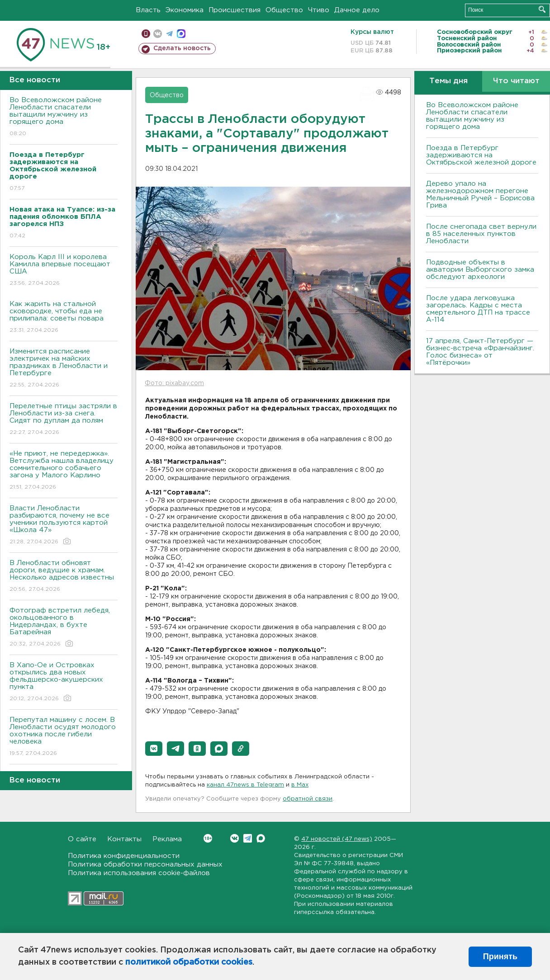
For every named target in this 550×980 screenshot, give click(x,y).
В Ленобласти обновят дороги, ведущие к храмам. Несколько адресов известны (64, 577)
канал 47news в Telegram (245, 785)
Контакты (124, 839)
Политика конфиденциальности (124, 856)
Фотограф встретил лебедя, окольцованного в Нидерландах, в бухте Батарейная (64, 628)
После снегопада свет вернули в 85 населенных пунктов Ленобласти (481, 234)
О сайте (82, 839)
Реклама (167, 839)
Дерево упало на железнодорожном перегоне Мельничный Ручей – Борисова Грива (480, 195)
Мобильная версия (146, 34)
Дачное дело (357, 10)
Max (261, 838)
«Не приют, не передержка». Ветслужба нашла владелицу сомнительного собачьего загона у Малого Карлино (64, 471)
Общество (284, 10)
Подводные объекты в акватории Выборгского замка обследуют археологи (480, 270)
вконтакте (158, 34)
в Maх (300, 785)
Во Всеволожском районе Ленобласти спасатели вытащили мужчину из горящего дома (64, 117)
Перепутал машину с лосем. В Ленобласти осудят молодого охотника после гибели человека (64, 737)
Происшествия (235, 10)
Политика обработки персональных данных (145, 865)
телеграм (169, 34)
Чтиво (319, 10)
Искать (542, 9)
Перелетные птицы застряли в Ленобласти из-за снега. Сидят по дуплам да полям (64, 420)
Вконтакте (208, 838)
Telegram (248, 838)
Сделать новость (182, 48)
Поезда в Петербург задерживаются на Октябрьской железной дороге (481, 155)
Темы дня (448, 81)
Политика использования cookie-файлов (139, 873)
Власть (148, 10)
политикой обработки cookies (189, 962)
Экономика (185, 10)
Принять (500, 956)
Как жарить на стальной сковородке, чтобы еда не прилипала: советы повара (64, 318)
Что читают (516, 81)
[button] (154, 749)
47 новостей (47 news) (337, 839)
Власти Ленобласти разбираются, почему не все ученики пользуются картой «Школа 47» (64, 525)
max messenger (181, 34)
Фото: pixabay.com (174, 383)
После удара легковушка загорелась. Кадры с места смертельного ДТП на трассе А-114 (478, 309)
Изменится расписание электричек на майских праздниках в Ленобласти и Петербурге (64, 369)
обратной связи (308, 799)
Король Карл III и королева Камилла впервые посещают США (64, 271)
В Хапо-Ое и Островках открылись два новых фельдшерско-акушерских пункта (64, 682)
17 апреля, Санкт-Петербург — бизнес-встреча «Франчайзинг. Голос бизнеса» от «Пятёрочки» (480, 352)
